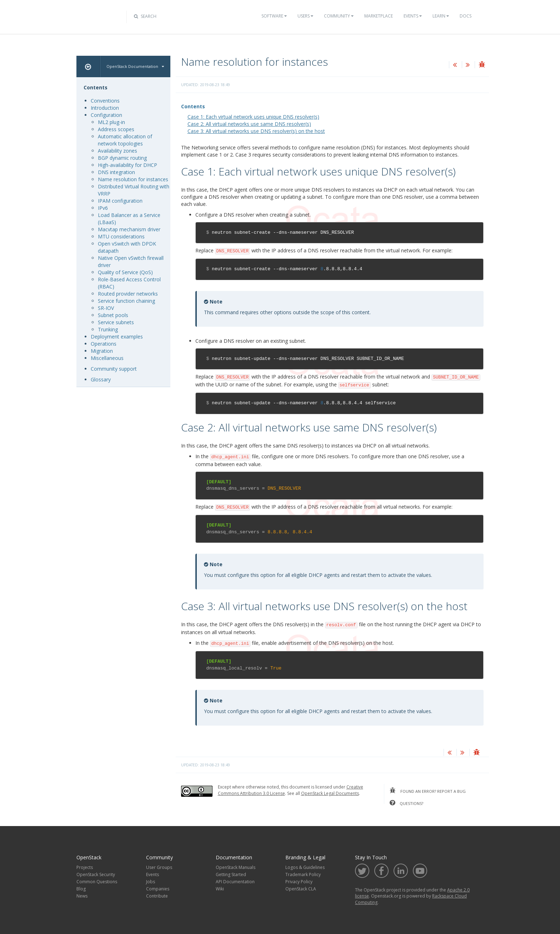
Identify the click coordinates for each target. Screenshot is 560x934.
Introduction (105, 108)
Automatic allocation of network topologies (125, 140)
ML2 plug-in (111, 122)
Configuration (106, 115)
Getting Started (231, 874)
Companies (158, 889)
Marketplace (379, 16)
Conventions (105, 101)
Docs (466, 16)
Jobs (151, 882)
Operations (104, 344)
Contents (193, 106)
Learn (441, 16)
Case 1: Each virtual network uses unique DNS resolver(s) (253, 117)
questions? (406, 803)
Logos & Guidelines (305, 867)
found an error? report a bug (428, 791)
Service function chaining (126, 301)
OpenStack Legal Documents (330, 793)
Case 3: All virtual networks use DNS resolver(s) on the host (256, 131)
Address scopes (116, 129)
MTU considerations (121, 236)
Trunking (108, 329)
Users (305, 16)
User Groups (159, 867)
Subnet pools (113, 315)
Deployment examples (117, 337)
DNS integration (116, 172)
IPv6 (103, 208)
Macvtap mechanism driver (129, 229)
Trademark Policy (303, 874)
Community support (114, 369)
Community (339, 16)
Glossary (101, 379)
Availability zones (117, 151)
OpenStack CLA (301, 889)
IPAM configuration (120, 201)
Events (413, 16)
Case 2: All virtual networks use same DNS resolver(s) (249, 124)
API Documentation (235, 882)
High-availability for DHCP (127, 165)
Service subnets (116, 322)
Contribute (157, 896)
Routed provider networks (128, 294)
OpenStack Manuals (236, 867)
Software (274, 16)
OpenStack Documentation (135, 66)
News (82, 896)
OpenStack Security (96, 874)
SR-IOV (106, 308)
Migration (102, 351)
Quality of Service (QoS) (125, 272)
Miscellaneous (107, 358)
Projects (85, 867)
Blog (81, 889)
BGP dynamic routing (122, 158)
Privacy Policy (299, 882)
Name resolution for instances (133, 179)
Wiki (220, 889)
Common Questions (97, 882)
